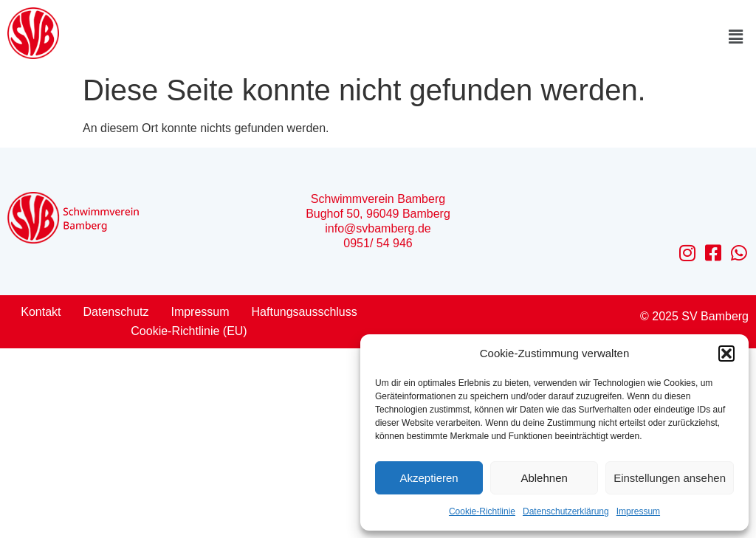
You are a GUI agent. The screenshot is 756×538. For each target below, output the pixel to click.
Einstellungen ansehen (670, 478)
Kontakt (41, 312)
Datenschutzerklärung (566, 511)
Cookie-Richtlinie (482, 511)
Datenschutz (116, 312)
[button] (726, 354)
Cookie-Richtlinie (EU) (189, 331)
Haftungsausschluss (305, 312)
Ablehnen (544, 478)
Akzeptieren (429, 478)
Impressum (638, 511)
